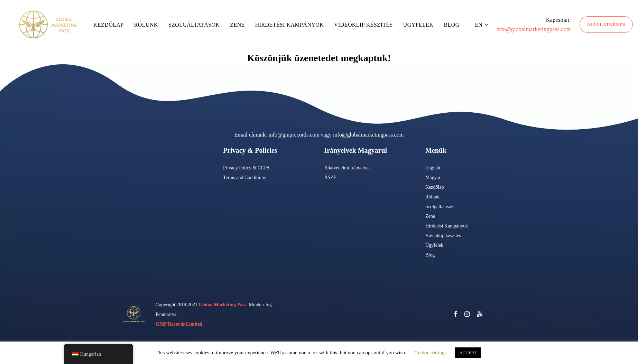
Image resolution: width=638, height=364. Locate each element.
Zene (430, 216)
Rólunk (432, 197)
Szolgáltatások (440, 207)
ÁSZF (330, 178)
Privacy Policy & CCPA (246, 168)
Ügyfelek (434, 245)
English (433, 168)
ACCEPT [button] (468, 353)
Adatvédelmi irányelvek (348, 168)
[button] (482, 25)
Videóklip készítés (443, 236)
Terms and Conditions (244, 178)
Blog (430, 255)
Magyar (433, 178)
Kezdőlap (435, 187)
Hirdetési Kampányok (447, 226)
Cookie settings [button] (431, 353)
